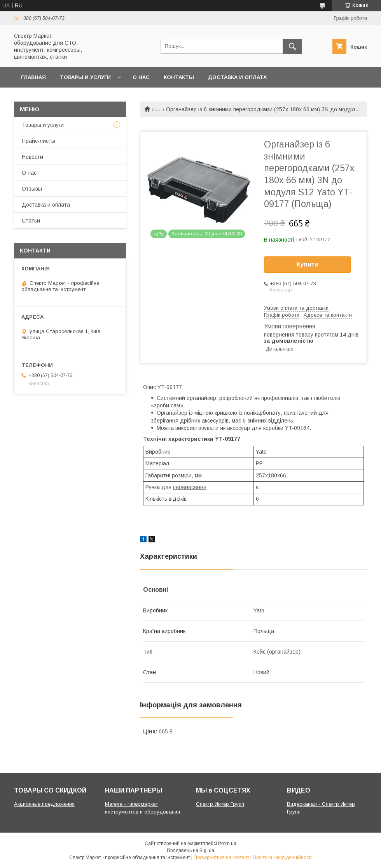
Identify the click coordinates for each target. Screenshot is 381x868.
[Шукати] (292, 46)
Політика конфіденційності (282, 857)
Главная (33, 77)
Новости (32, 157)
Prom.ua (227, 843)
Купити (308, 264)
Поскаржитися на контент (221, 857)
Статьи (31, 221)
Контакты (179, 77)
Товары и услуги (85, 77)
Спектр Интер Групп (220, 804)
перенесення (190, 487)
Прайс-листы (38, 141)
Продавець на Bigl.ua (190, 850)
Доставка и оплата (237, 77)
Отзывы (32, 189)
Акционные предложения (44, 804)
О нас (141, 77)
